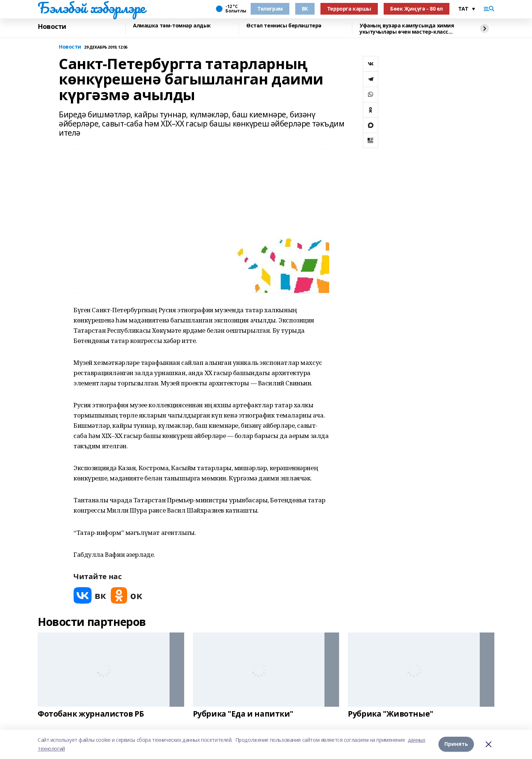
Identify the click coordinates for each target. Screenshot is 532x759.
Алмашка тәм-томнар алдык (172, 26)
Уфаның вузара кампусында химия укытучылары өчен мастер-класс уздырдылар (407, 29)
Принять (456, 744)
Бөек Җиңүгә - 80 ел (417, 9)
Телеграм (270, 9)
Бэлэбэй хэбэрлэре (91, 8)
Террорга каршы (349, 9)
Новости (52, 27)
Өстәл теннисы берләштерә (284, 26)
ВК (305, 9)
